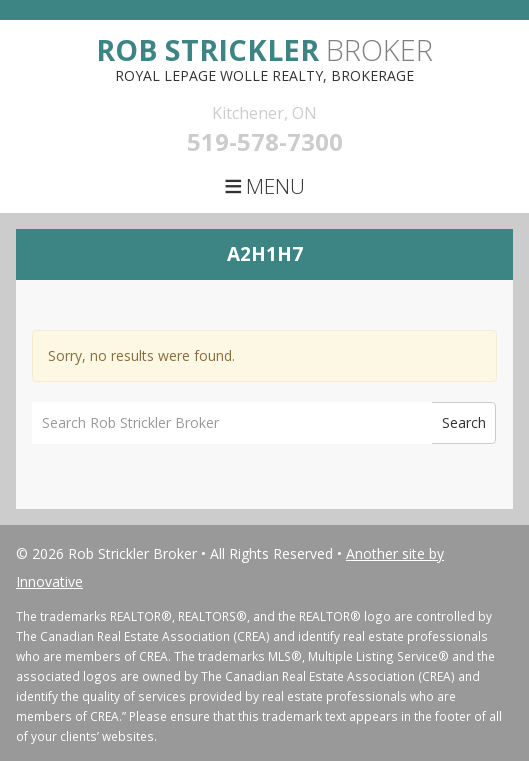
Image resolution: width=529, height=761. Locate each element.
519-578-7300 (265, 141)
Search (464, 422)
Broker (264, 49)
